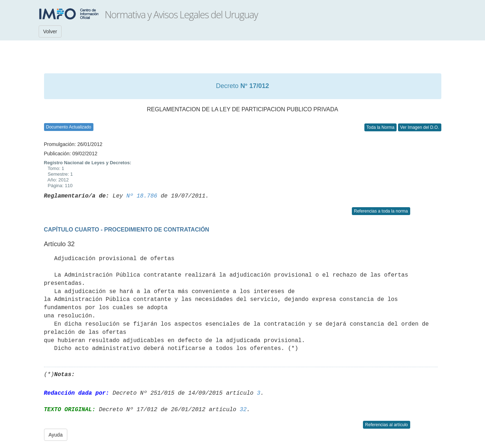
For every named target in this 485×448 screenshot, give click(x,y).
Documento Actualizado (69, 127)
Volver (50, 31)
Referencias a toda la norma (381, 211)
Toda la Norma (380, 127)
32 (243, 410)
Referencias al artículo (386, 425)
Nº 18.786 (142, 196)
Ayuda (56, 435)
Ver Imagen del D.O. (420, 127)
